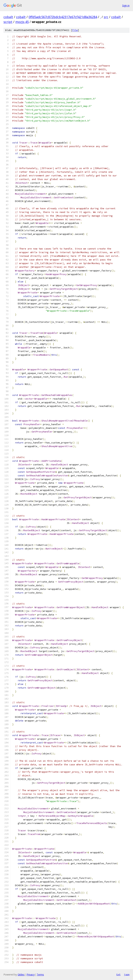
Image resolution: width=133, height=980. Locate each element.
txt (118, 974)
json (127, 974)
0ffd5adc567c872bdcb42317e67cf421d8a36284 (63, 17)
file (75, 30)
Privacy (31, 975)
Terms (40, 975)
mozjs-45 (22, 22)
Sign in (126, 5)
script (8, 22)
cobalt (8, 17)
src (106, 17)
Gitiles (21, 975)
